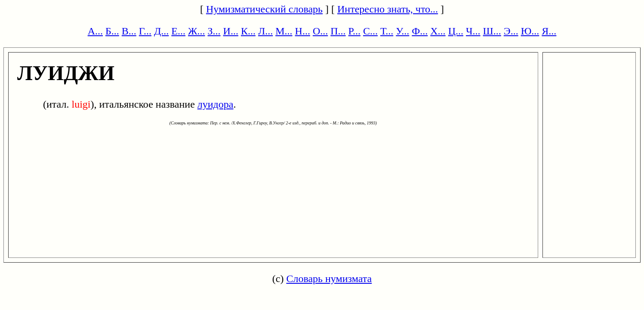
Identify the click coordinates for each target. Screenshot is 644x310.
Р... (354, 31)
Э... (511, 31)
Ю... (530, 31)
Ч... (473, 31)
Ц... (456, 31)
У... (402, 31)
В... (129, 31)
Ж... (197, 31)
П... (338, 31)
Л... (265, 31)
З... (214, 31)
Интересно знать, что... (388, 9)
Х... (438, 31)
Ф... (420, 31)
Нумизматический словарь (264, 9)
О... (320, 31)
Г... (145, 31)
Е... (178, 31)
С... (370, 31)
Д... (161, 31)
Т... (387, 31)
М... (284, 31)
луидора (216, 104)
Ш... (492, 31)
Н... (303, 31)
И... (231, 31)
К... (248, 31)
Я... (549, 31)
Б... (112, 31)
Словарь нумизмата (329, 279)
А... (95, 31)
